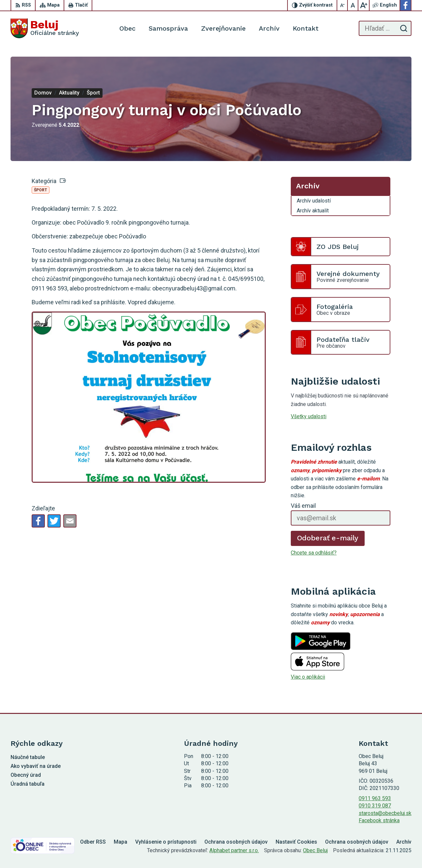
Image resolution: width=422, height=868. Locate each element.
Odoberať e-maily (328, 538)
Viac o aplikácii (308, 677)
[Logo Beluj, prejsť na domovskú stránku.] (45, 28)
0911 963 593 (375, 798)
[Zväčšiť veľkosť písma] (364, 5)
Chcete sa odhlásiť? (314, 553)
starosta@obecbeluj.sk (385, 813)
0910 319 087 (375, 806)
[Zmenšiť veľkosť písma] (343, 5)
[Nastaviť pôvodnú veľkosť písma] (353, 5)
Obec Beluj (315, 850)
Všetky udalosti (309, 416)
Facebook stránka (379, 820)
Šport (41, 190)
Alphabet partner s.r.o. (234, 850)
